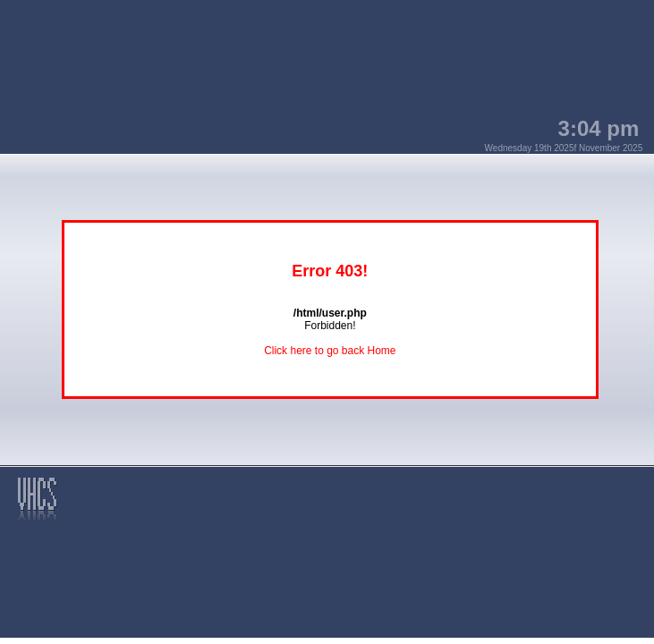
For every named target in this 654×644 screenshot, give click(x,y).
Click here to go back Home (330, 351)
